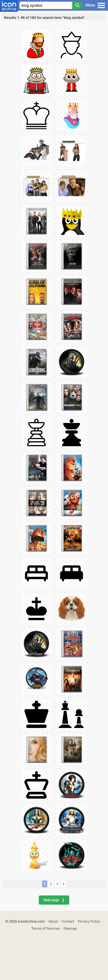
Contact (68, 921)
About (53, 921)
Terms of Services (46, 928)
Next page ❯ (54, 900)
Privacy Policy (89, 921)
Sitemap (70, 928)
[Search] (77, 5)
